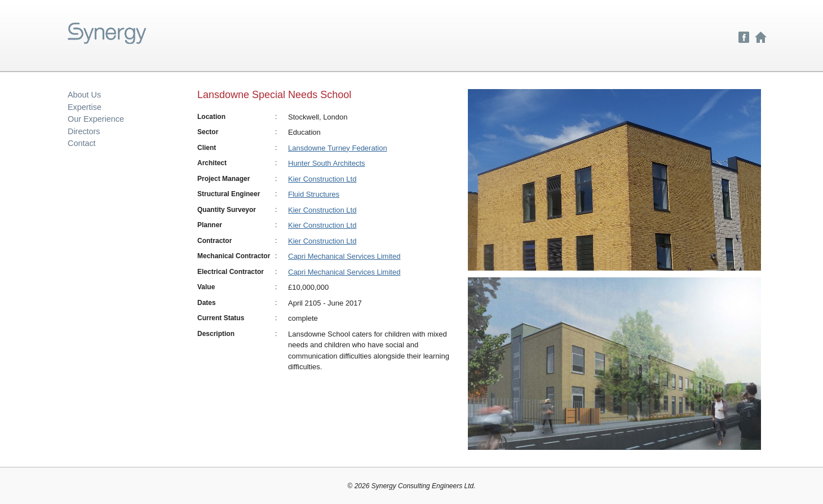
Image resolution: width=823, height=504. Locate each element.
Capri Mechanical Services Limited (344, 256)
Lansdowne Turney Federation (338, 148)
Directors (84, 131)
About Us (84, 95)
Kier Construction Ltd (322, 179)
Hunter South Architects (327, 163)
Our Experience (96, 119)
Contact (82, 143)
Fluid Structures (314, 194)
